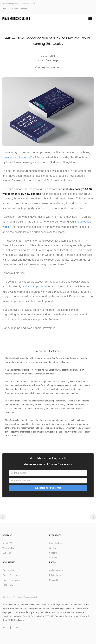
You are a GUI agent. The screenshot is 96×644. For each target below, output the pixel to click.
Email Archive (56, 543)
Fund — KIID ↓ (9, 570)
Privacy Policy (37, 616)
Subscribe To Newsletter (48, 488)
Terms (25, 616)
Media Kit (54, 580)
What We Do (8, 548)
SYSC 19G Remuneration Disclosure (62, 616)
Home (5, 9)
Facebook (24, 9)
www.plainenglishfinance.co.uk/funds (37, 374)
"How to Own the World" (17, 157)
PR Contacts (55, 575)
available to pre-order (35, 286)
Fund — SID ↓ (9, 585)
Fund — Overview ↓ (11, 580)
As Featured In (56, 570)
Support (53, 553)
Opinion (53, 548)
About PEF (7, 543)
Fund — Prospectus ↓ (12, 575)
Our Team (14, 9)
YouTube (53, 558)
